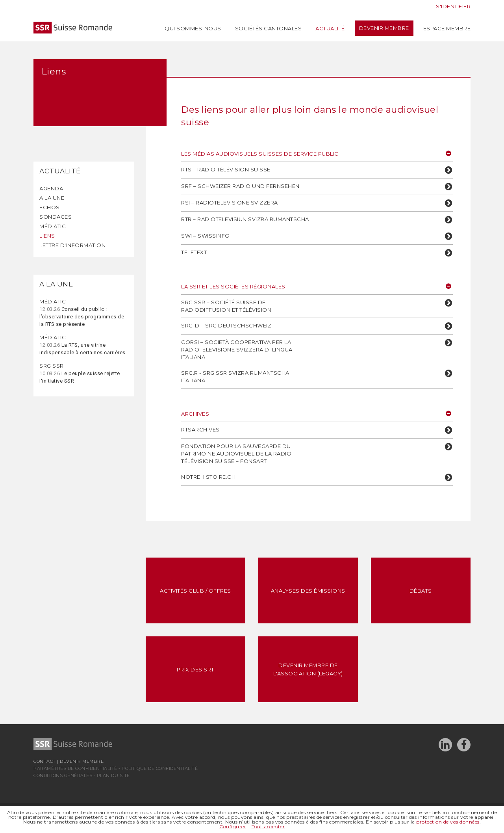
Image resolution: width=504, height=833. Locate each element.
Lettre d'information (72, 245)
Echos (50, 207)
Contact (45, 761)
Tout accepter (268, 826)
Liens (47, 236)
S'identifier (453, 6)
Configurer (233, 826)
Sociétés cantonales (269, 28)
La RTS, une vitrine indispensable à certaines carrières (82, 345)
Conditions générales (63, 775)
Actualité (330, 28)
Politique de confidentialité (160, 768)
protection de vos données (448, 822)
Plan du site (113, 775)
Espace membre (447, 28)
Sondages (56, 217)
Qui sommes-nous (193, 28)
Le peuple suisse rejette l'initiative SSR (80, 373)
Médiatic (53, 226)
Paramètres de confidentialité (75, 768)
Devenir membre (384, 28)
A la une (52, 198)
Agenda (51, 188)
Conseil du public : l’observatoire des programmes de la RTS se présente (82, 313)
